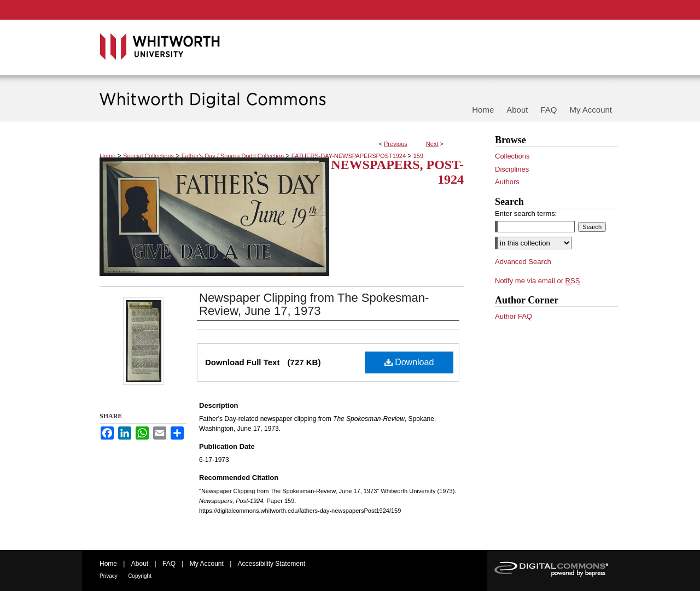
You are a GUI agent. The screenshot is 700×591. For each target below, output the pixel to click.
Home (107, 156)
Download (409, 362)
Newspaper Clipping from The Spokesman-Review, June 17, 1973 (314, 304)
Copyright (140, 576)
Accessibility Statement (272, 564)
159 (418, 156)
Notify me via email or (537, 281)
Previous (396, 144)
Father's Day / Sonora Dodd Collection (233, 156)
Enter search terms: (526, 213)
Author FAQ (514, 316)
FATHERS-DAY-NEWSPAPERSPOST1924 (349, 156)
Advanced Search (523, 262)
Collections (512, 156)
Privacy (109, 576)
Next (432, 144)
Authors (507, 182)
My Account (207, 564)
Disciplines (512, 169)
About (140, 564)
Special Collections (148, 156)
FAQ (169, 564)
